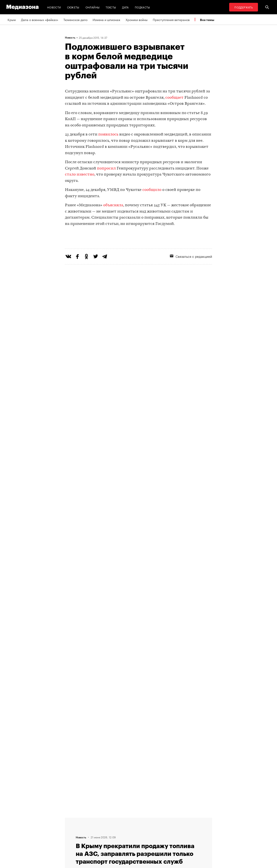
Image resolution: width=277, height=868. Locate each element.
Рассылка (106, 828)
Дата (125, 7)
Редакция (73, 836)
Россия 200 (161, 828)
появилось (108, 135)
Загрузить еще (138, 685)
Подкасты (143, 7)
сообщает (174, 98)
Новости (54, 7)
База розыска (162, 836)
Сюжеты (73, 7)
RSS (104, 820)
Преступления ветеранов (171, 19)
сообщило (152, 190)
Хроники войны (137, 19)
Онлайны (93, 7)
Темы (70, 820)
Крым (12, 19)
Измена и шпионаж (106, 19)
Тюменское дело (75, 19)
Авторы (72, 828)
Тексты (111, 7)
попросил (106, 169)
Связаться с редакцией (191, 274)
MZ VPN (158, 820)
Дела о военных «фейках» (40, 19)
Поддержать (244, 7)
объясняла (113, 205)
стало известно (80, 175)
